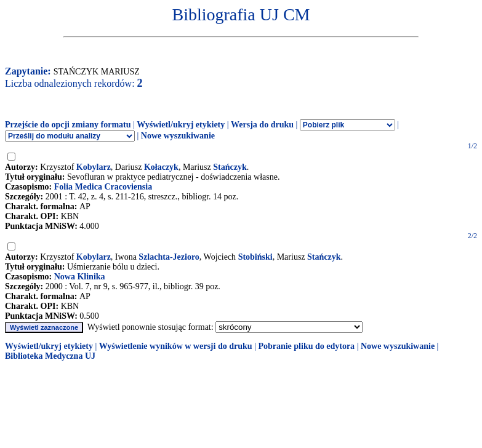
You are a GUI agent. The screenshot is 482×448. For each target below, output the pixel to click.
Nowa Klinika (80, 277)
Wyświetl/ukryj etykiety (181, 125)
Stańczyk (230, 167)
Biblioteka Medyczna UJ (50, 356)
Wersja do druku (262, 125)
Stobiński (255, 257)
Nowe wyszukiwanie (178, 136)
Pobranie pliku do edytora (306, 346)
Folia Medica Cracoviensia (103, 187)
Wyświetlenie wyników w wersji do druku (176, 346)
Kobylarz (94, 167)
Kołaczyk (161, 167)
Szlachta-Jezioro (169, 257)
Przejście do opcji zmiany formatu (68, 125)
